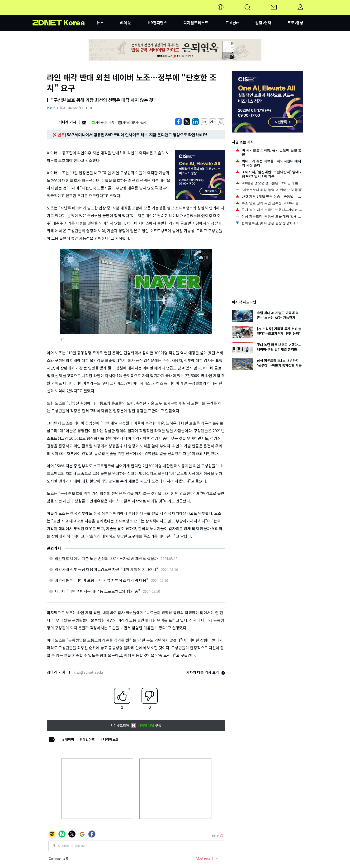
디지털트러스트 (196, 23)
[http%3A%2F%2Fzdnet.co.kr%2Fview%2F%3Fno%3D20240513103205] (195, 122)
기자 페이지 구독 (103, 122)
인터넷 (51, 108)
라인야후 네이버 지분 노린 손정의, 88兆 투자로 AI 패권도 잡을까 (106, 558)
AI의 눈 (126, 23)
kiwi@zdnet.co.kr (88, 672)
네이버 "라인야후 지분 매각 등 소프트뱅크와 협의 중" (97, 591)
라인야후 (89, 739)
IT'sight (232, 23)
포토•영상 (295, 23)
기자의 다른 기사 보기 (206, 672)
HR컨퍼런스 (157, 23)
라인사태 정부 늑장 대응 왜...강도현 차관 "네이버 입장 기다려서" (106, 569)
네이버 (69, 739)
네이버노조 (111, 739)
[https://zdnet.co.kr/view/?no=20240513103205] (178, 122)
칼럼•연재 (263, 23)
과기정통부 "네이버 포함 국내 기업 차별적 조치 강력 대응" (102, 580)
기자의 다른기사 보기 (132, 122)
